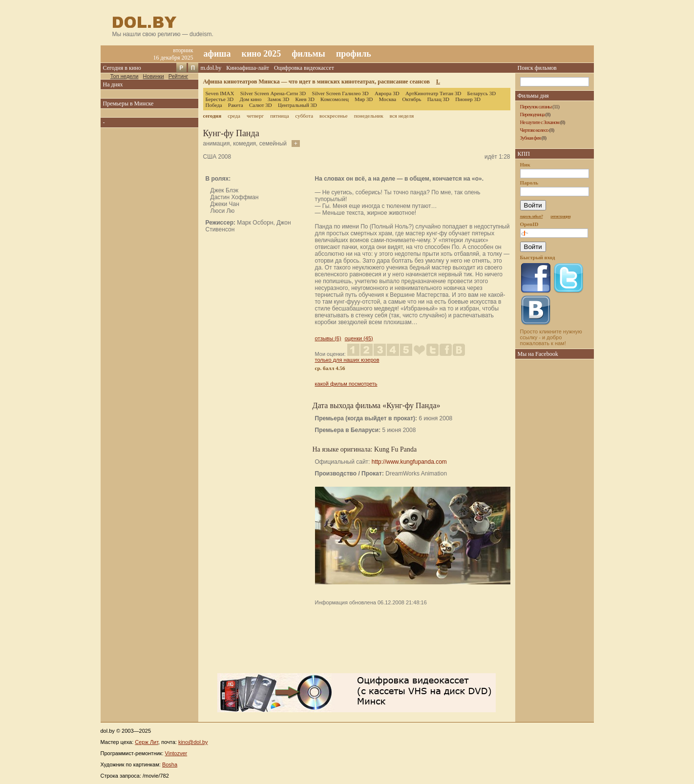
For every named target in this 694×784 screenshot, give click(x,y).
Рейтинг (178, 76)
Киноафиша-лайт (248, 68)
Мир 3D (364, 99)
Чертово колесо (534, 130)
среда (234, 116)
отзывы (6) (328, 338)
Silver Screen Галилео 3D (340, 93)
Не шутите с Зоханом (540, 122)
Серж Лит (147, 742)
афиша (217, 54)
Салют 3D (261, 105)
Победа (214, 105)
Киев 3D (305, 99)
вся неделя (402, 116)
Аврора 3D (387, 93)
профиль (354, 54)
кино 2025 (262, 54)
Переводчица (532, 114)
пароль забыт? (532, 216)
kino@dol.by (193, 742)
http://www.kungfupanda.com (409, 462)
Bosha (170, 764)
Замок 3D (278, 99)
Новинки (154, 76)
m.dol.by (211, 68)
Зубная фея (530, 138)
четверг (255, 116)
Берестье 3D (220, 99)
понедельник (369, 116)
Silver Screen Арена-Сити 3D (273, 93)
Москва (388, 99)
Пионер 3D (468, 99)
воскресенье (333, 116)
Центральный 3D (297, 105)
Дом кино (250, 99)
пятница (279, 116)
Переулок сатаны (536, 106)
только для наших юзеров (347, 360)
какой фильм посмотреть (346, 384)
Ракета (236, 105)
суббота (304, 116)
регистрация (560, 216)
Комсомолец (335, 99)
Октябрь (411, 99)
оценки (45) (359, 338)
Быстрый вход (538, 257)
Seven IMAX (220, 93)
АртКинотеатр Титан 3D (433, 93)
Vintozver (176, 753)
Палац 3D (438, 99)
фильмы (308, 54)
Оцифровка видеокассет (304, 68)
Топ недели (125, 76)
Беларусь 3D (482, 93)
